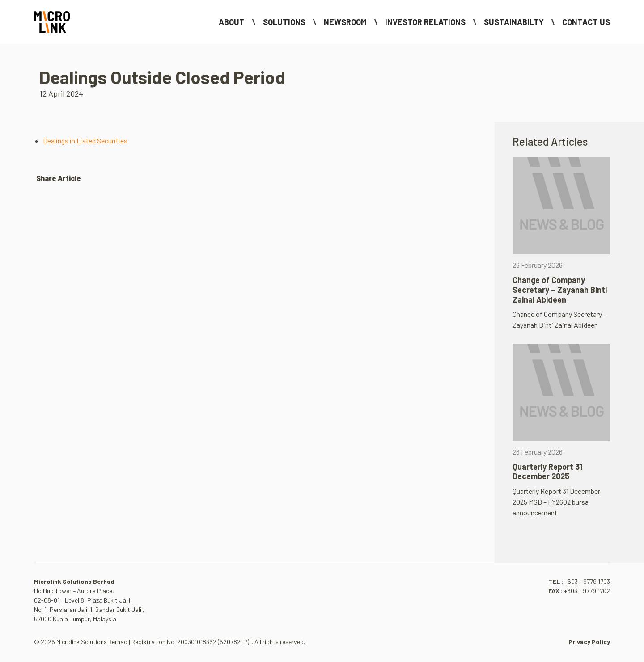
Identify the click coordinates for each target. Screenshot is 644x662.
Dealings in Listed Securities (85, 141)
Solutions (284, 22)
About (232, 22)
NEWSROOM (345, 22)
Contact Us (586, 22)
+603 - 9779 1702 (587, 591)
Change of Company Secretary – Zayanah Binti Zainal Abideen (560, 289)
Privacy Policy (589, 642)
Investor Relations (425, 22)
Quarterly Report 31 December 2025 (548, 472)
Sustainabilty (514, 22)
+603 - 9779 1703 (587, 581)
